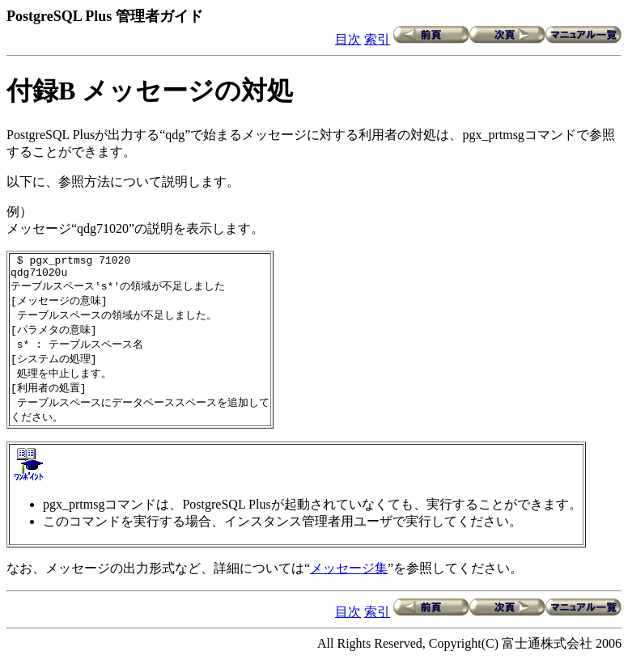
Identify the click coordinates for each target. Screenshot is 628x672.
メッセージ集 (349, 581)
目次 (348, 39)
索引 (377, 39)
